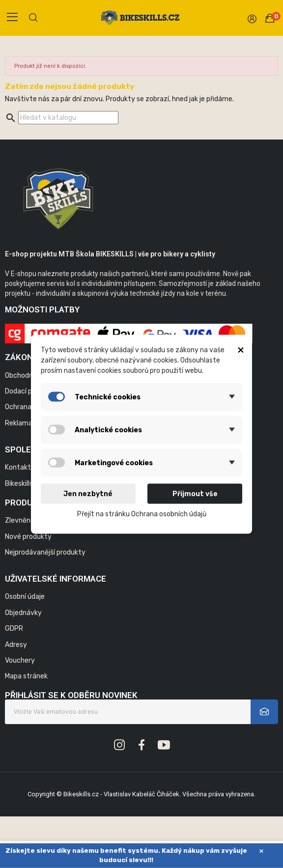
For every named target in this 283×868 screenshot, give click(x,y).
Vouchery (20, 660)
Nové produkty (28, 537)
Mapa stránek (26, 676)
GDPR (14, 629)
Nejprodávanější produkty (45, 552)
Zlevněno (20, 520)
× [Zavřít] (261, 851)
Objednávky (23, 613)
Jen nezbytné (88, 493)
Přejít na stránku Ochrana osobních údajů (142, 514)
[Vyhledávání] (68, 118)
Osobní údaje (25, 597)
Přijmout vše (195, 493)
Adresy (16, 645)
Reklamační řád (29, 423)
